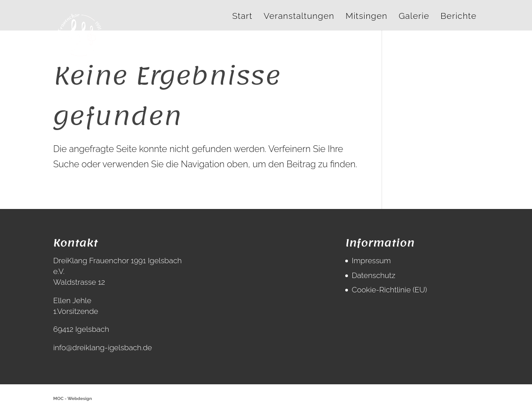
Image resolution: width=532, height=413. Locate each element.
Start (242, 17)
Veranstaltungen (299, 17)
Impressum (371, 261)
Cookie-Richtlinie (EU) (389, 290)
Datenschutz (373, 275)
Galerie (414, 17)
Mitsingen (367, 17)
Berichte (458, 17)
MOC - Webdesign (73, 398)
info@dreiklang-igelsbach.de (103, 348)
